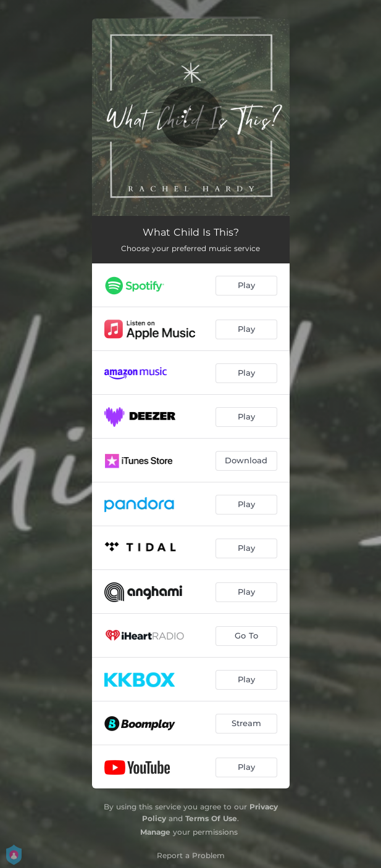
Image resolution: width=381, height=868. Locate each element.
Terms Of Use (211, 818)
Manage (155, 832)
